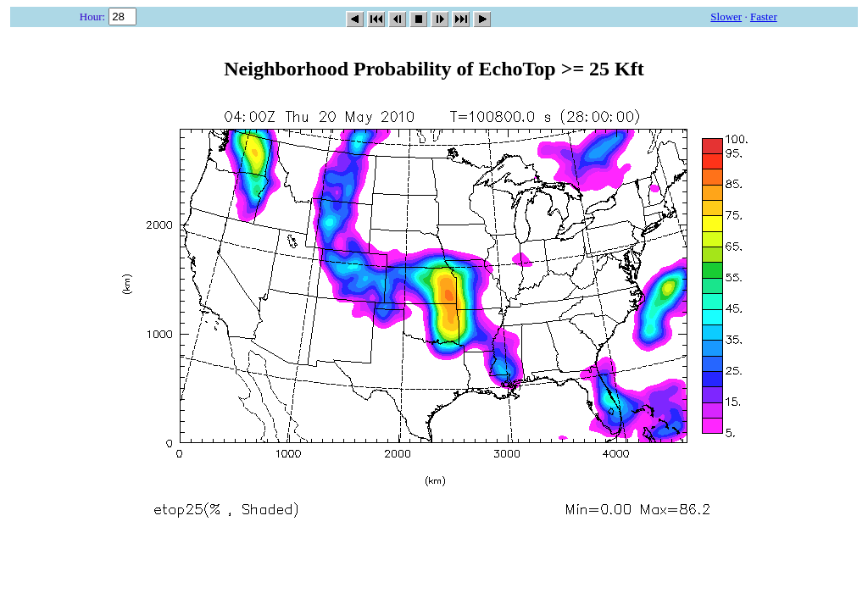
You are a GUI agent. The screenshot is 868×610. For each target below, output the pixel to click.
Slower (726, 17)
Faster (764, 17)
